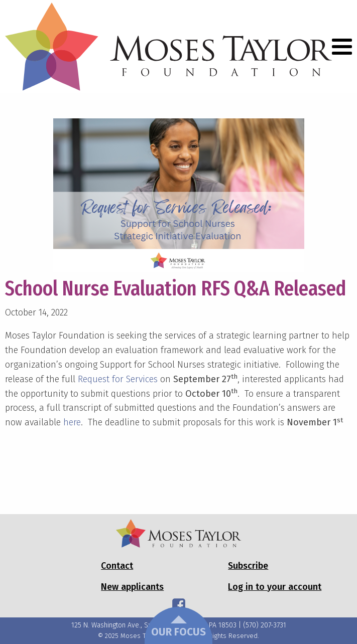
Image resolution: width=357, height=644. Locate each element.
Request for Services (118, 379)
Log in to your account (275, 587)
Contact (117, 566)
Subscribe (248, 566)
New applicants (132, 587)
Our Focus (178, 627)
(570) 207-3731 (265, 625)
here (72, 422)
